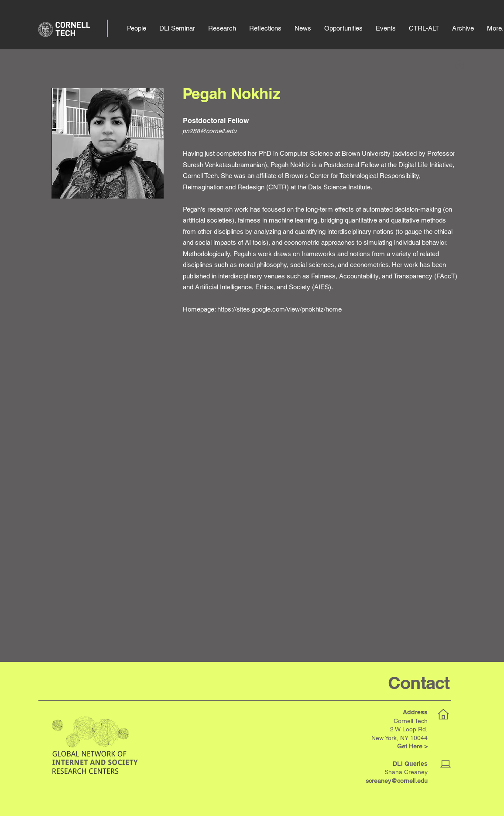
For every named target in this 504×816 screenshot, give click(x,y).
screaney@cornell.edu (397, 781)
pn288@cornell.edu (209, 131)
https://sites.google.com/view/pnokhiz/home (279, 309)
